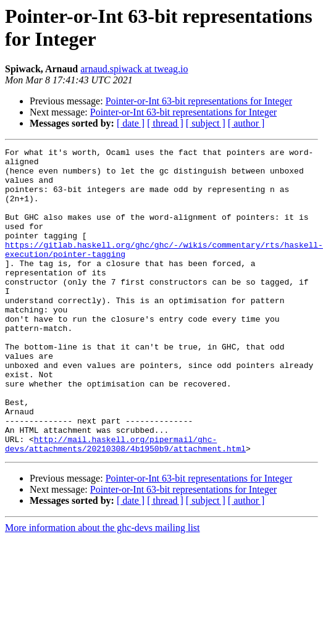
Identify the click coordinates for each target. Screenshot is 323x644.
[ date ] (131, 123)
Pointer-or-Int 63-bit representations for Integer (199, 101)
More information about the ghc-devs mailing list (103, 578)
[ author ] (246, 123)
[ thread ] (165, 123)
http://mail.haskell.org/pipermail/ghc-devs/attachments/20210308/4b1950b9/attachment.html (125, 493)
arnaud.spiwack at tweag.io (134, 69)
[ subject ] (206, 123)
